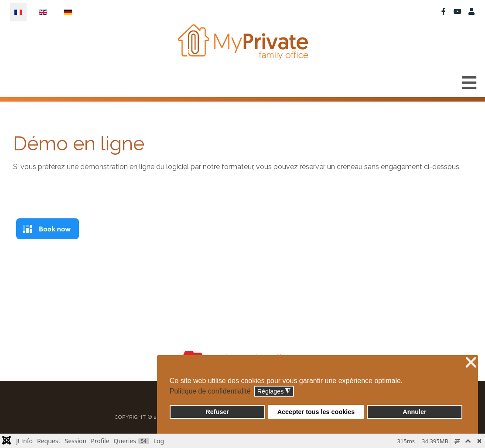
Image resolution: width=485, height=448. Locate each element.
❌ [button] (471, 363)
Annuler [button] (414, 412)
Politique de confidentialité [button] (210, 391)
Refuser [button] (217, 412)
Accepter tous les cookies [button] (316, 412)
